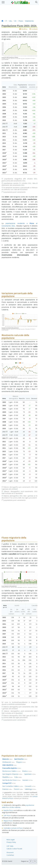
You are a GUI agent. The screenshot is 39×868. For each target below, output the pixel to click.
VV (15, 21)
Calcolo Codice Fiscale (14, 849)
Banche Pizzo (8, 810)
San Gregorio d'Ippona (12, 774)
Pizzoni (19, 789)
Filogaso (21, 762)
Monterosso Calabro (12, 771)
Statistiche (29, 21)
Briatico (27, 771)
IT (6, 21)
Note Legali (11, 840)
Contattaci (10, 855)
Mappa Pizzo (8, 821)
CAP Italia (10, 846)
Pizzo (21, 21)
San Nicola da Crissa (12, 780)
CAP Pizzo (7, 816)
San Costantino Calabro (13, 786)
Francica (7, 789)
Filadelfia (8, 777)
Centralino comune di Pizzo (13, 828)
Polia (18, 777)
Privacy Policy (11, 842)
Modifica (23, 29)
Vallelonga (30, 789)
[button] (36, 2)
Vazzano (28, 780)
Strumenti (10, 853)
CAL (11, 21)
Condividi (33, 29)
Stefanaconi (8, 762)
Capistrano (30, 774)
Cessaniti (30, 786)
